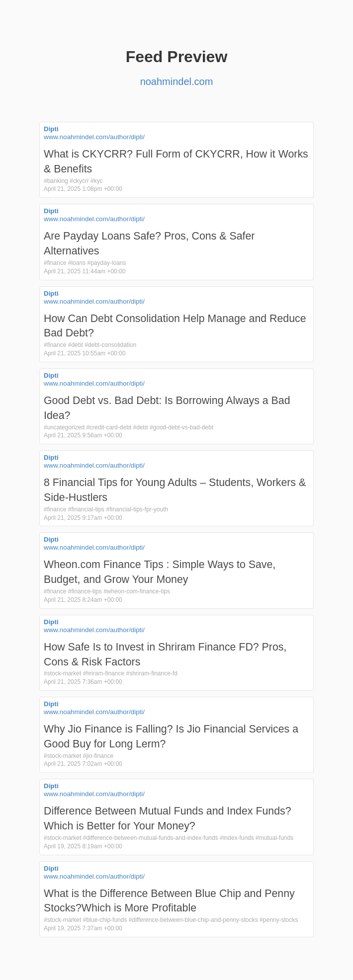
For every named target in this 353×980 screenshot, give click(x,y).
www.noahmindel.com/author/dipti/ (94, 137)
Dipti (51, 129)
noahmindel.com (177, 82)
